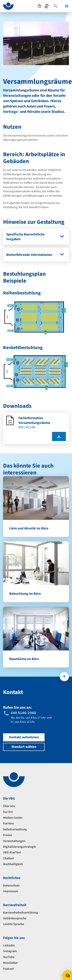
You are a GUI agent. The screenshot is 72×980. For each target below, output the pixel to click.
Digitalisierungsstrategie (19, 847)
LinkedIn (9, 945)
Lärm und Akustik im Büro (29, 528)
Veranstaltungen (14, 841)
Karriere (8, 823)
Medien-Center (13, 818)
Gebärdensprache (15, 918)
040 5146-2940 (23, 713)
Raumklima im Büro (24, 659)
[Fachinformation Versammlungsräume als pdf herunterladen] (59, 436)
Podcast (8, 969)
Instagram (10, 951)
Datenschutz (11, 885)
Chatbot (8, 858)
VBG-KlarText (12, 852)
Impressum (11, 891)
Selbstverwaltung (15, 829)
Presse (7, 835)
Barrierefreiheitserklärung (21, 913)
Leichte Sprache (14, 924)
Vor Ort (8, 812)
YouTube (9, 957)
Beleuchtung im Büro (25, 594)
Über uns (9, 806)
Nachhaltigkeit (13, 864)
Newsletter (10, 963)
